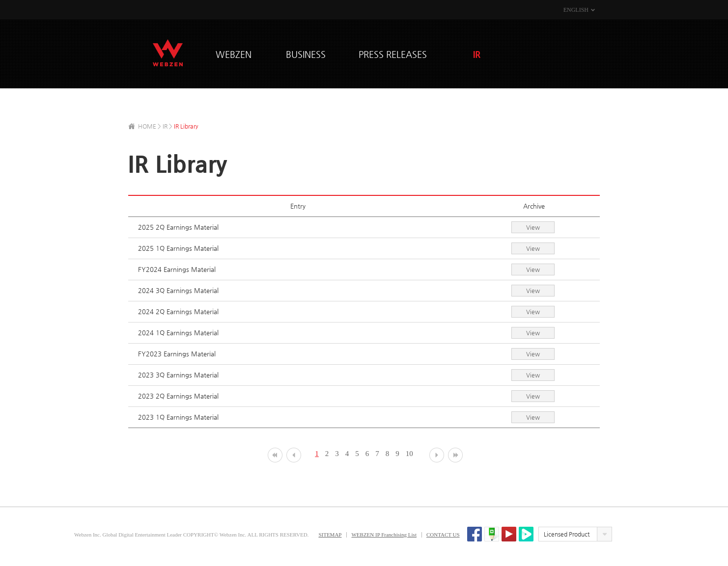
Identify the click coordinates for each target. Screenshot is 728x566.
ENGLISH (576, 10)
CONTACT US (443, 535)
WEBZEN (168, 53)
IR (477, 54)
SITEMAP (330, 535)
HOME (147, 126)
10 (409, 454)
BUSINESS (306, 54)
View (533, 227)
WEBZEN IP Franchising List (384, 535)
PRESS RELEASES (393, 54)
